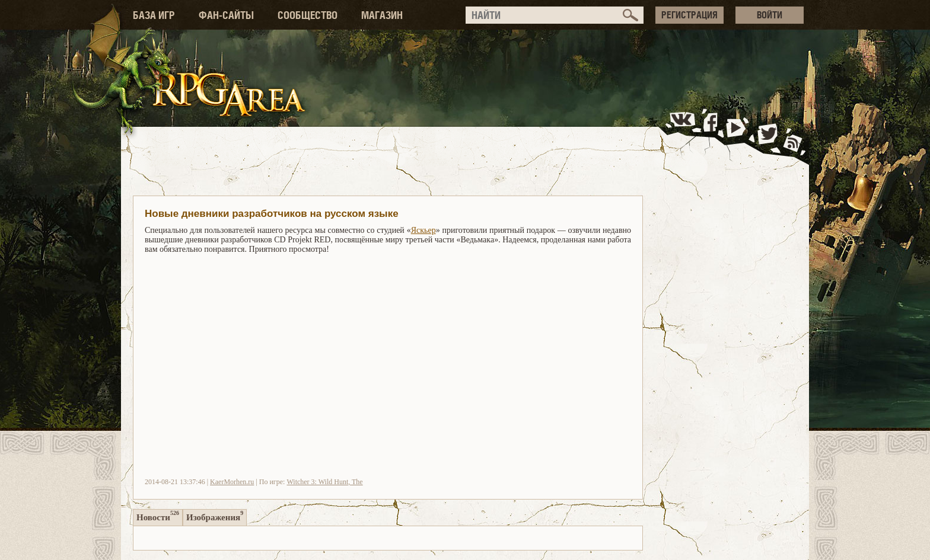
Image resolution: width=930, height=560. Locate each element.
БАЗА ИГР (154, 15)
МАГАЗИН (382, 15)
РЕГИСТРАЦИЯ (689, 15)
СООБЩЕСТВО (308, 15)
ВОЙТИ (770, 15)
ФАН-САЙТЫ (226, 15)
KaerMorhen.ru (232, 482)
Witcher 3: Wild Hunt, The (324, 482)
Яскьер (423, 230)
